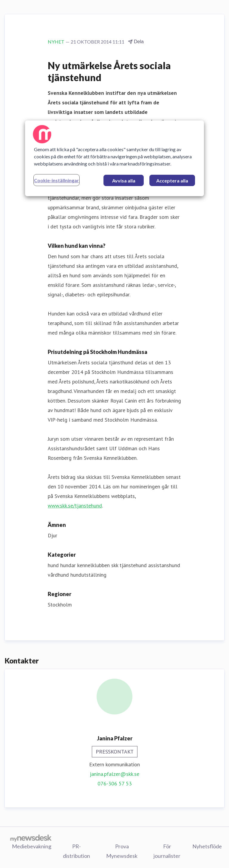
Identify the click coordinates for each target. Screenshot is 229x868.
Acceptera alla (172, 181)
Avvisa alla (124, 181)
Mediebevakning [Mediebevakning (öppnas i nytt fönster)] (32, 846)
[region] (114, 158)
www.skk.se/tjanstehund (75, 506)
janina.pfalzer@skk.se (114, 774)
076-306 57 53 (115, 783)
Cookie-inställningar (57, 180)
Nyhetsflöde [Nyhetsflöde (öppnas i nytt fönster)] (207, 846)
